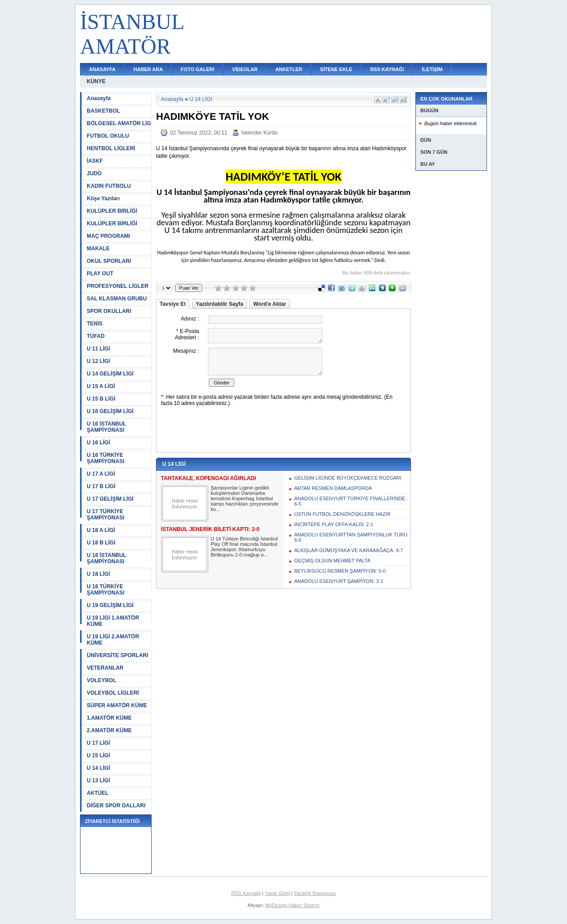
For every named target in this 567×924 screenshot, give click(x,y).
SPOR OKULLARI (109, 311)
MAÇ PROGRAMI (108, 236)
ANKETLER (289, 69)
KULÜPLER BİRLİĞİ (112, 211)
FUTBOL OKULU (108, 136)
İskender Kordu (260, 133)
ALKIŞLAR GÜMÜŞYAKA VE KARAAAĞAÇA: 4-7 (349, 550)
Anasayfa (99, 98)
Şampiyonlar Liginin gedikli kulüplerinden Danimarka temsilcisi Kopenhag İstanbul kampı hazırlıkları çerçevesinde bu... (245, 498)
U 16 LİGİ (98, 443)
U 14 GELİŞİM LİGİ (110, 374)
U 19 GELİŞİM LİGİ (110, 605)
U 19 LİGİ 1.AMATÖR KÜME (113, 621)
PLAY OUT (100, 274)
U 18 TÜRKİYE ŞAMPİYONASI (106, 590)
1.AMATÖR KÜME (109, 718)
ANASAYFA (102, 69)
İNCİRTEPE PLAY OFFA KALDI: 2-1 (334, 524)
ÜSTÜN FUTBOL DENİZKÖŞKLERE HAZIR (342, 514)
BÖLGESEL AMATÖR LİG (119, 123)
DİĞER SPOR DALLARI (116, 806)
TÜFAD (96, 336)
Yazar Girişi (277, 893)
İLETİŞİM (432, 69)
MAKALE (98, 249)
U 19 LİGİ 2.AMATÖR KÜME (113, 640)
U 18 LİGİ (98, 574)
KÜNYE (96, 81)
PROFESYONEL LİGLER (118, 286)
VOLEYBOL (102, 680)
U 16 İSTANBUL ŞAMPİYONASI (106, 427)
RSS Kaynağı (246, 893)
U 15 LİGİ (98, 755)
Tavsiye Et (173, 304)
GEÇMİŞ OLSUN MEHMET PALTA (332, 561)
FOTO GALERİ (197, 69)
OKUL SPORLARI (109, 261)
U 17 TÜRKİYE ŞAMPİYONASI (106, 515)
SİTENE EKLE (336, 69)
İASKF (95, 161)
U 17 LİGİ (98, 743)
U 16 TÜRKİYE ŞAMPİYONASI (106, 458)
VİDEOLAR (245, 69)
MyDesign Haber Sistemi (292, 905)
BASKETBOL (104, 111)
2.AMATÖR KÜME (109, 730)
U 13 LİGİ (98, 781)
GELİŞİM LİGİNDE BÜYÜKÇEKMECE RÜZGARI (348, 478)
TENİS (95, 324)
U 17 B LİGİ (101, 486)
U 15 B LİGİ (101, 399)
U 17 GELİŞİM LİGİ (110, 499)
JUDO (94, 173)
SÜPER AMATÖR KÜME (117, 705)
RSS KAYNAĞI (387, 69)
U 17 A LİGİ (101, 474)
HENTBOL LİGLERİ (111, 148)
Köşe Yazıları (103, 198)
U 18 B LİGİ (101, 543)
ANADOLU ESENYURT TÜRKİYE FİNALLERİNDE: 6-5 (350, 501)
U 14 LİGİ (98, 768)
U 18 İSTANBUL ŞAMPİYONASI (106, 558)
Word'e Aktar (270, 304)
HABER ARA (148, 69)
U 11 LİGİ (98, 349)
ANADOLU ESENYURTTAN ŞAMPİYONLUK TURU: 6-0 (351, 537)
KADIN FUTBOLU (109, 186)
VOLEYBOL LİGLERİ (113, 693)
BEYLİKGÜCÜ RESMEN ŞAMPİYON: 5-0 (340, 571)
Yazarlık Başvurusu (315, 893)
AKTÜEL (98, 793)
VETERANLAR (105, 668)
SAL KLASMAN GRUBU (117, 299)
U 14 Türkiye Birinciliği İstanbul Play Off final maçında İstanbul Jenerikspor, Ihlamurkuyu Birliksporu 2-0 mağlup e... (244, 547)
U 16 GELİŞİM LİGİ (110, 411)
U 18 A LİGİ (101, 530)
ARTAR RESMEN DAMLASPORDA (333, 488)
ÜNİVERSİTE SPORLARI (117, 655)
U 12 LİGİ (98, 361)
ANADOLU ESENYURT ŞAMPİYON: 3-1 (339, 581)
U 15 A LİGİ (101, 386)
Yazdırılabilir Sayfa (220, 304)
